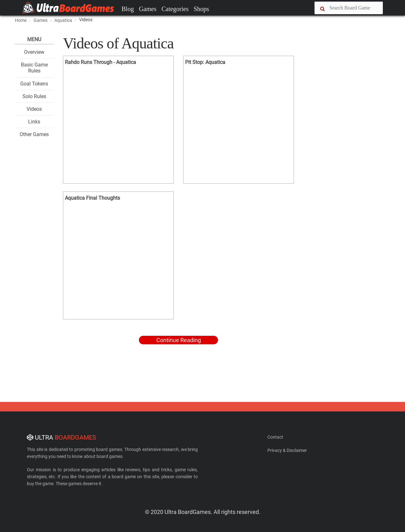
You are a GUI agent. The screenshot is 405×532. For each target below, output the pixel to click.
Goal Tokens (34, 84)
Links (34, 122)
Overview (34, 52)
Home (21, 20)
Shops (201, 9)
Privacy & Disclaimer (287, 450)
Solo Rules (34, 96)
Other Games (34, 134)
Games (148, 9)
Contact (275, 437)
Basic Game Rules (34, 68)
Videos (34, 109)
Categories (175, 9)
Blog (128, 9)
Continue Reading (179, 340)
